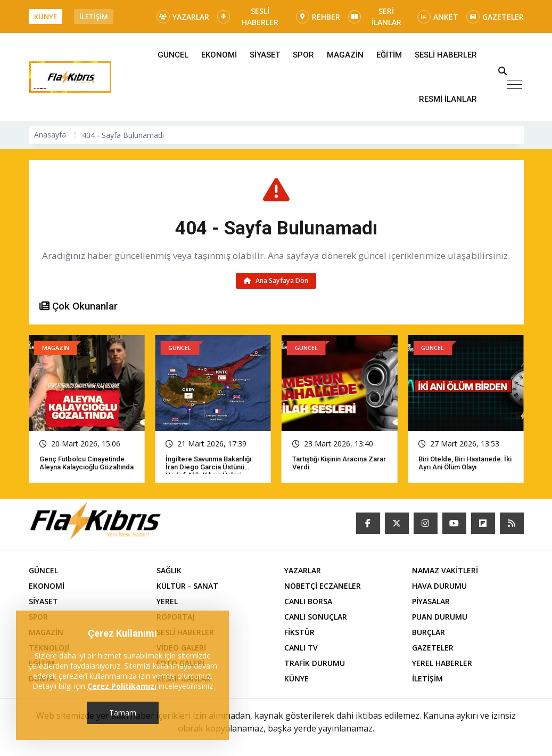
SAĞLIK (169, 570)
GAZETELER (495, 17)
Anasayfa (50, 135)
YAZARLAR (183, 17)
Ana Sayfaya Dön (276, 281)
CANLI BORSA (308, 601)
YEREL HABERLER (442, 663)
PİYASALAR (431, 601)
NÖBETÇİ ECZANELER (323, 586)
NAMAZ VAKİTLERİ (445, 570)
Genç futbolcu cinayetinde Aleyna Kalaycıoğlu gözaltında (86, 463)
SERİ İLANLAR (375, 17)
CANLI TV (301, 648)
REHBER (318, 17)
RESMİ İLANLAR (448, 99)
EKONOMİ (219, 55)
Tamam (123, 713)
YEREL (167, 601)
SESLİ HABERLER (248, 17)
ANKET (438, 17)
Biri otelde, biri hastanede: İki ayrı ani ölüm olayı (465, 463)
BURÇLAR (429, 632)
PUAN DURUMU (440, 617)
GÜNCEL (173, 55)
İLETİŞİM (94, 17)
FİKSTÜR (299, 632)
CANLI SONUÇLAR (316, 617)
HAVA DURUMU (439, 586)
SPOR (303, 55)
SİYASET (265, 55)
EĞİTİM (389, 55)
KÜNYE (46, 17)
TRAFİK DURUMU (315, 663)
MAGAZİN (345, 55)
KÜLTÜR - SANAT (187, 586)
